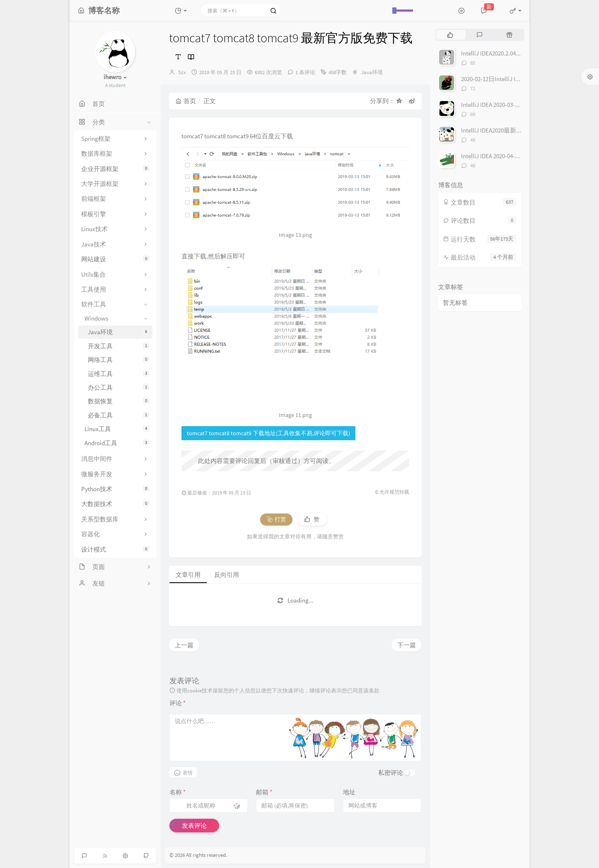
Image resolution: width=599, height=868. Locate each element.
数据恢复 (118, 401)
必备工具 (118, 415)
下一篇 (407, 645)
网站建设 (115, 259)
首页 (186, 101)
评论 (178, 703)
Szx (182, 72)
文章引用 (188, 575)
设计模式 (115, 549)
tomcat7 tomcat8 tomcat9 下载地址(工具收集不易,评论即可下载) (268, 433)
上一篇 (184, 645)
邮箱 (264, 792)
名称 (178, 792)
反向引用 (227, 575)
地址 (349, 792)
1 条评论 (305, 72)
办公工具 (118, 387)
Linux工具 (117, 429)
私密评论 (391, 773)
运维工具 (118, 374)
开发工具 (118, 346)
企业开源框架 (115, 169)
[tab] (450, 35)
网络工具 (118, 360)
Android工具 (117, 443)
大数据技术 (115, 504)
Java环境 (118, 332)
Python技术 (115, 489)
